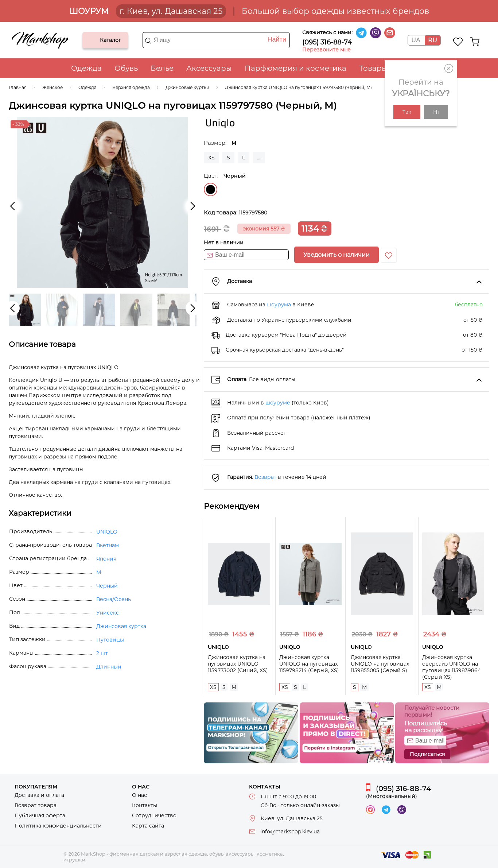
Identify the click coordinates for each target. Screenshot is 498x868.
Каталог (94, 40)
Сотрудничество (154, 815)
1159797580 (253, 213)
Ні (436, 112)
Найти (277, 39)
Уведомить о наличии (336, 255)
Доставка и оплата (39, 795)
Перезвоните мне (326, 50)
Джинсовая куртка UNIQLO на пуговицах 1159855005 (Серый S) (380, 664)
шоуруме (278, 403)
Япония (106, 559)
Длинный (109, 667)
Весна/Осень (114, 599)
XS (211, 158)
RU (433, 40)
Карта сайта (148, 826)
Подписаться (427, 754)
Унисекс (108, 613)
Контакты (145, 805)
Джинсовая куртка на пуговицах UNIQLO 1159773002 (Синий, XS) (238, 664)
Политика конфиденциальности (58, 826)
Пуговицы (110, 640)
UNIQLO (107, 532)
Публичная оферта (40, 815)
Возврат (265, 477)
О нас (139, 795)
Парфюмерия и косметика (295, 68)
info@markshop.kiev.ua (290, 832)
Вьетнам (108, 545)
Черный (211, 189)
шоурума (279, 305)
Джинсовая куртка (121, 626)
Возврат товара (36, 805)
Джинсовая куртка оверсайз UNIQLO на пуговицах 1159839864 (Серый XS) (452, 667)
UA (416, 40)
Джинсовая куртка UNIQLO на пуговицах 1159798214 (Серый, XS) (309, 664)
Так (407, 112)
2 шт (102, 653)
